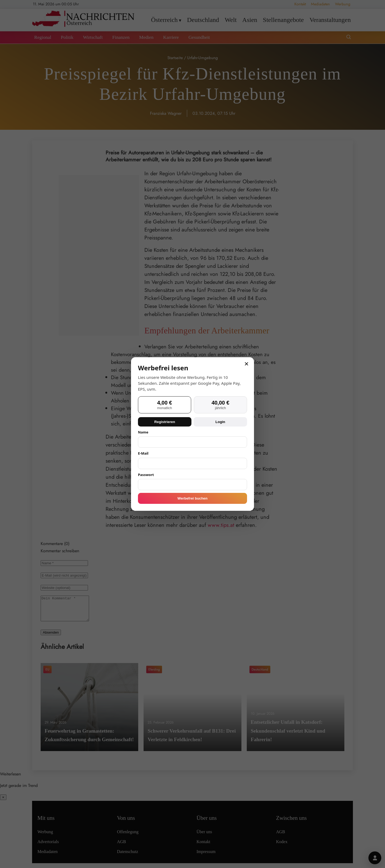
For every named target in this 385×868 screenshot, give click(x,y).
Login (220, 422)
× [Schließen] (247, 364)
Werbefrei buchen (192, 498)
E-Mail (143, 453)
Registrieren (165, 422)
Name (143, 432)
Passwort (146, 475)
